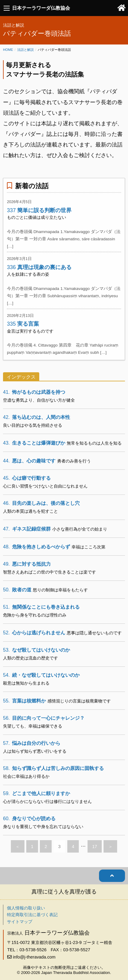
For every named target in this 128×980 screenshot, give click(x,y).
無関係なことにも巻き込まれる (41, 607)
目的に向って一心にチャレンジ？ (44, 718)
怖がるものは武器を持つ (34, 392)
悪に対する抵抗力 (27, 564)
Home (8, 50)
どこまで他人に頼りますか (37, 793)
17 (95, 847)
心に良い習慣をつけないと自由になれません (45, 486)
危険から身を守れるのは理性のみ (35, 615)
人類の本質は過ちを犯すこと (30, 511)
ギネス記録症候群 (27, 529)
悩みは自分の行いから (32, 743)
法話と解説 (26, 50)
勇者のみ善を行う (74, 461)
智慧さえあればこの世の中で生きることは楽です (50, 572)
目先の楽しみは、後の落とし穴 (41, 503)
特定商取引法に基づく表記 (32, 915)
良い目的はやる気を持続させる (33, 425)
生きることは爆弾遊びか (34, 443)
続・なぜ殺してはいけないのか (41, 675)
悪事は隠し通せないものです (94, 633)
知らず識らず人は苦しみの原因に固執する (53, 768)
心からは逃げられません (34, 633)
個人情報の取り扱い (26, 908)
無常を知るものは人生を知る (94, 443)
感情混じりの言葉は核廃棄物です (79, 701)
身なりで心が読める (29, 819)
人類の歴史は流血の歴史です (30, 658)
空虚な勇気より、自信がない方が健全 (39, 400)
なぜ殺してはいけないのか (37, 650)
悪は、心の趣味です (29, 461)
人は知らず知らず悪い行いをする (35, 751)
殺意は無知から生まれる (26, 683)
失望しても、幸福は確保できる (33, 726)
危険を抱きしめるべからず (37, 547)
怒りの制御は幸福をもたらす (60, 590)
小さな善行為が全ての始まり (80, 529)
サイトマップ (20, 922)
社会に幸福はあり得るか (26, 776)
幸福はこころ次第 (88, 547)
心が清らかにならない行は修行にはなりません (47, 801)
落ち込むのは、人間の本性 (37, 417)
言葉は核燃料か (24, 701)
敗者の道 (17, 590)
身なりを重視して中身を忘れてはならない (43, 827)
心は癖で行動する (27, 478)
